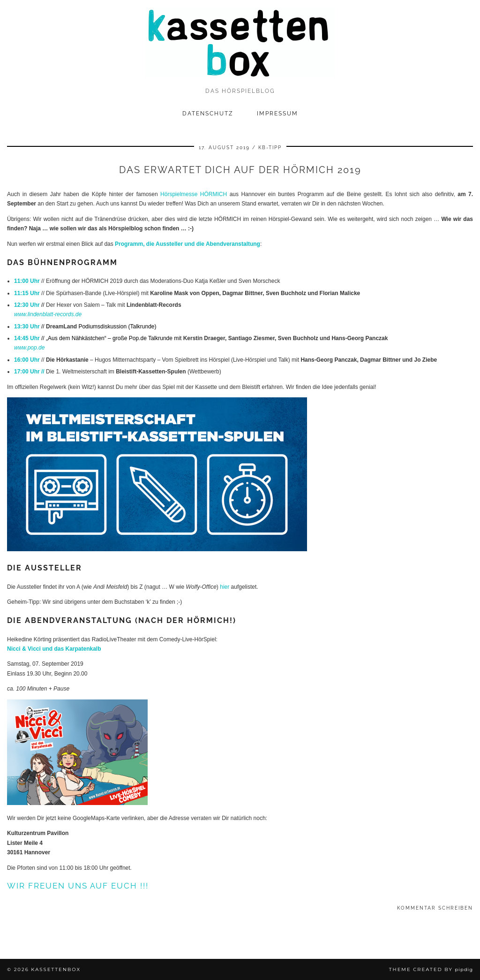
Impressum (277, 114)
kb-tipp (270, 148)
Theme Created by (431, 969)
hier (225, 587)
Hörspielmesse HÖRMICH (194, 194)
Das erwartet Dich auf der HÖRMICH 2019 (240, 170)
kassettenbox (56, 969)
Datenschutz (208, 114)
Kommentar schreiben (435, 908)
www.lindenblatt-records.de (48, 314)
